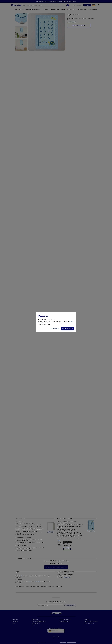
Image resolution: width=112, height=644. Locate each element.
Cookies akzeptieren (68, 329)
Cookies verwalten (55, 329)
